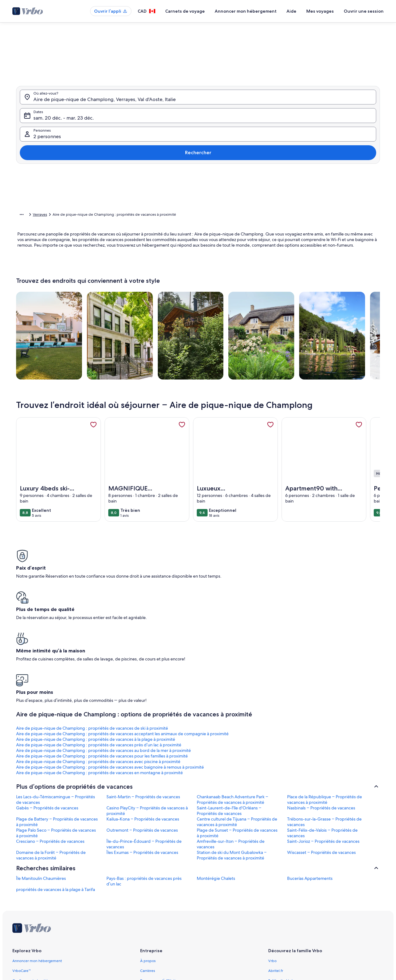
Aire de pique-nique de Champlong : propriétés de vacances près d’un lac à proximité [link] (331, 630)
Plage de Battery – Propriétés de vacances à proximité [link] (57, 718)
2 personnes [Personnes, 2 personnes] (261, 141)
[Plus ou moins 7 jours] (243, 281)
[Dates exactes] (144, 281)
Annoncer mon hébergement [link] (37, 857)
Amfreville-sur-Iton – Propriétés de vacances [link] (231, 740)
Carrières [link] (148, 867)
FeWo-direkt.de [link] (282, 877)
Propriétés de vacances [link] (54, 215)
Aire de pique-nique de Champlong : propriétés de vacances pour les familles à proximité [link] (149, 647)
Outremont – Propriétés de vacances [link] (142, 727)
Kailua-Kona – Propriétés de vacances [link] (143, 715)
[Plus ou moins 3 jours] (219, 281)
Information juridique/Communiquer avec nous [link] (180, 897)
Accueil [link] (22, 215)
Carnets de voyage (185, 11)
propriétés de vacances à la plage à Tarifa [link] (56, 786)
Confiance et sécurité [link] (30, 877)
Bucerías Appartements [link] (310, 775)
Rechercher (358, 139)
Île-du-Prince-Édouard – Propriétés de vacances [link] (144, 740)
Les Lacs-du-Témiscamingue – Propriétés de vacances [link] (56, 696)
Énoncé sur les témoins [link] (159, 927)
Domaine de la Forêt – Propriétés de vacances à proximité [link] (51, 752)
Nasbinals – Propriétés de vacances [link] (321, 704)
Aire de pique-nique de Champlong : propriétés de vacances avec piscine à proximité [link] (238, 647)
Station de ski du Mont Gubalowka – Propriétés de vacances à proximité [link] (232, 752)
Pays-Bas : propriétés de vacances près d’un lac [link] (144, 778)
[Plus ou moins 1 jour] (172, 281)
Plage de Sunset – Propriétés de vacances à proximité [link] (237, 729)
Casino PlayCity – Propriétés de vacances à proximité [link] (147, 707)
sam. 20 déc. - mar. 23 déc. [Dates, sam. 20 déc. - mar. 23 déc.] (170, 141)
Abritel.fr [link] (276, 867)
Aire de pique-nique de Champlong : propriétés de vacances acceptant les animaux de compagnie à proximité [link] (145, 630)
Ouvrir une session (364, 11)
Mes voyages (320, 11)
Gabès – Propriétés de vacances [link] (47, 704)
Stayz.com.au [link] (279, 897)
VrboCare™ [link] (22, 867)
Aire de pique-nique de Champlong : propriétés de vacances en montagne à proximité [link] (54, 664)
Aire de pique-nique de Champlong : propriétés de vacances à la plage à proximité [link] (237, 630)
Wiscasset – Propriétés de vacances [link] (321, 749)
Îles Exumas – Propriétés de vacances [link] (142, 749)
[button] (151, 207)
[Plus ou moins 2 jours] (195, 281)
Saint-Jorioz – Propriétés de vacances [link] (323, 738)
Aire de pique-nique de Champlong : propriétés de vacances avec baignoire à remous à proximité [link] (333, 647)
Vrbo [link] (272, 857)
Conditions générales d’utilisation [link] (168, 907)
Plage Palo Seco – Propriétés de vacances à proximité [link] (56, 729)
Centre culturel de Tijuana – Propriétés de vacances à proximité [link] (237, 718)
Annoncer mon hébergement (246, 11)
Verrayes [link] (123, 215)
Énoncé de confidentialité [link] (162, 917)
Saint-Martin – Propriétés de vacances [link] (143, 693)
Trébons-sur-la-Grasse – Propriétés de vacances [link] (324, 718)
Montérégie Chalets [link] (216, 775)
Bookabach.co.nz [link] (282, 887)
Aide (291, 11)
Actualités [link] (148, 887)
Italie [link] (83, 215)
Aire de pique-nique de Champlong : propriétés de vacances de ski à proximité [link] (56, 627)
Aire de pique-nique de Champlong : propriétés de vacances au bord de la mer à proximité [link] (58, 647)
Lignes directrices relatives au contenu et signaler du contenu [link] (191, 936)
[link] (93, 434)
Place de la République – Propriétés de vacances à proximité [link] (325, 696)
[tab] (177, 157)
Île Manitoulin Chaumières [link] (41, 775)
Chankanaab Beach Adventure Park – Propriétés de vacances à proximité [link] (232, 696)
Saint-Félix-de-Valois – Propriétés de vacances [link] (322, 729)
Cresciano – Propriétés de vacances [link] (50, 738)
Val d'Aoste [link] (101, 215)
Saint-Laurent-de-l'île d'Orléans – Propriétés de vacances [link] (229, 707)
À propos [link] (148, 857)
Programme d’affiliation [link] (160, 877)
